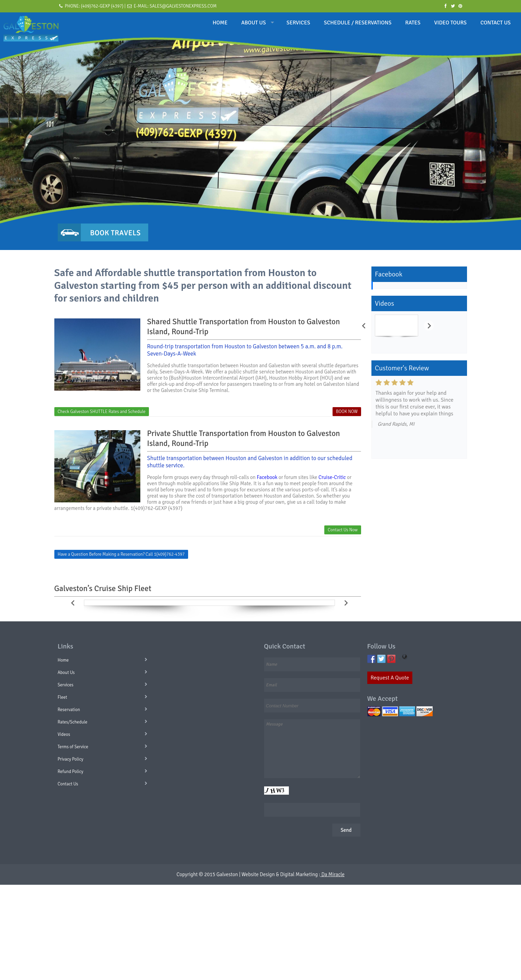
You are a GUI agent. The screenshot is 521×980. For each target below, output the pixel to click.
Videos (64, 734)
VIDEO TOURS (451, 23)
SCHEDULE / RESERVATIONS (358, 23)
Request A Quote (390, 678)
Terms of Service (73, 747)
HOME (220, 23)
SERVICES (298, 23)
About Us (66, 673)
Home (63, 660)
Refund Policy (71, 772)
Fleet (63, 697)
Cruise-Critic (332, 477)
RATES (413, 23)
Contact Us (68, 784)
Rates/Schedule (73, 722)
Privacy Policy (71, 759)
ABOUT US (254, 23)
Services (66, 685)
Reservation (69, 710)
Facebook (267, 477)
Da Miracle (332, 874)
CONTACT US (496, 23)
